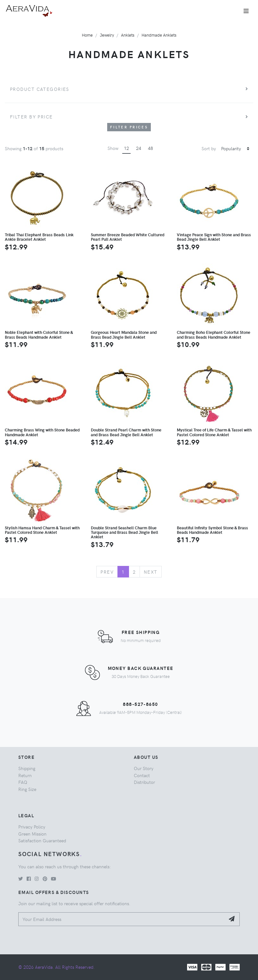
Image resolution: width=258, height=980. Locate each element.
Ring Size (27, 789)
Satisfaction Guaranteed (42, 840)
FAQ (23, 782)
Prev (107, 572)
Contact (142, 775)
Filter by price (31, 117)
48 (150, 148)
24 (139, 148)
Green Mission (32, 834)
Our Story (144, 768)
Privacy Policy (32, 827)
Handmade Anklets (159, 35)
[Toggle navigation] (246, 11)
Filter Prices (129, 127)
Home (87, 35)
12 (126, 148)
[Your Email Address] (122, 919)
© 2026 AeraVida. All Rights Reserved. (56, 967)
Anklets (128, 35)
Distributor (144, 782)
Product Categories (40, 89)
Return (25, 775)
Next (151, 572)
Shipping (27, 768)
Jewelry (107, 35)
